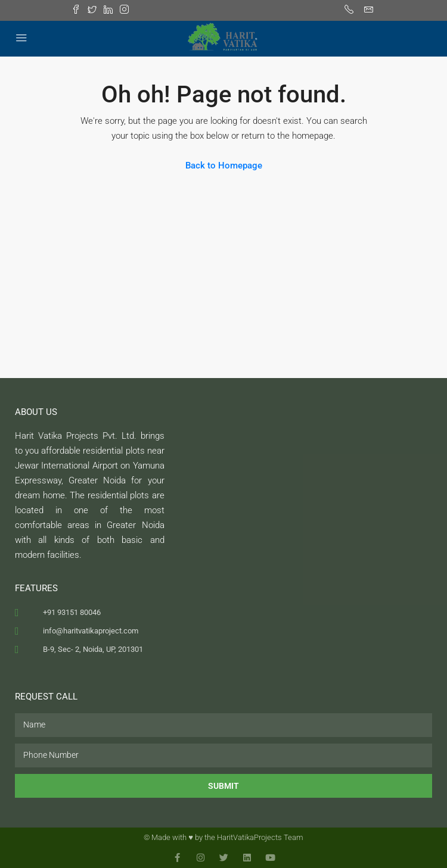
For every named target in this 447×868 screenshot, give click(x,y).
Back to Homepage (224, 166)
